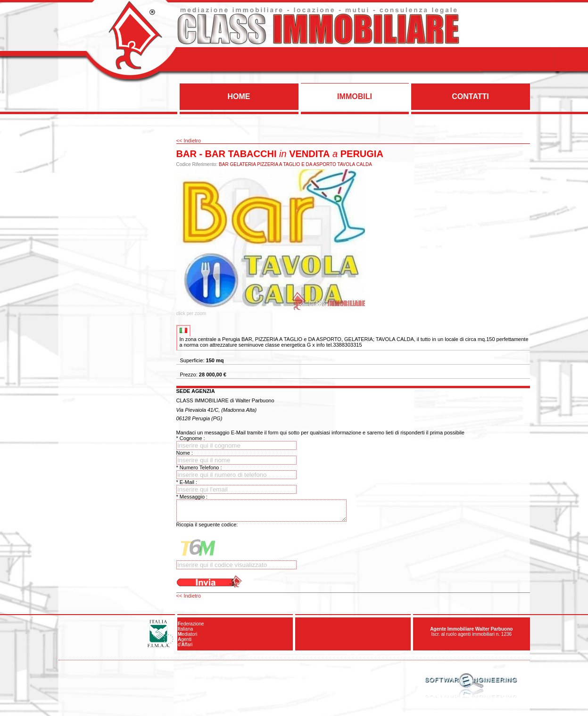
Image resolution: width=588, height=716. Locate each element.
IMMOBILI (355, 96)
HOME (239, 96)
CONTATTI (470, 96)
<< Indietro (189, 141)
